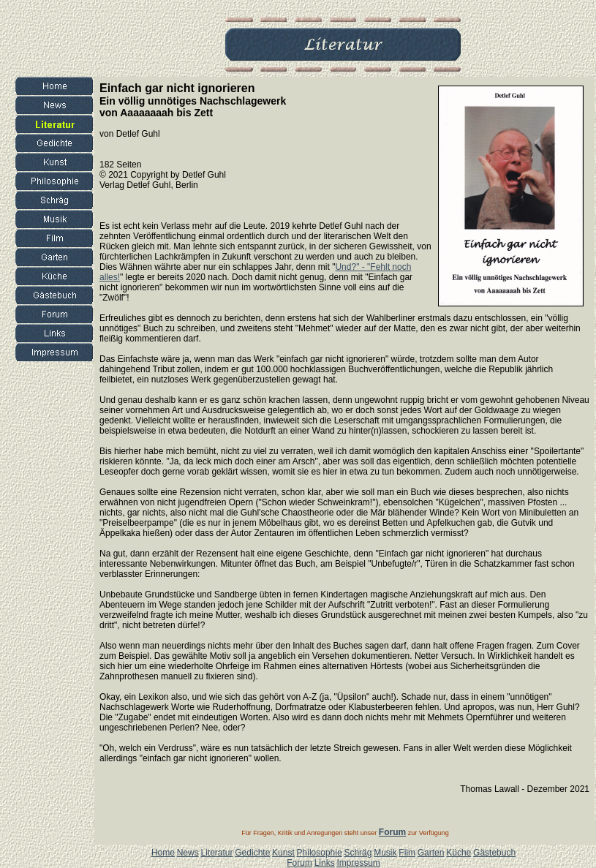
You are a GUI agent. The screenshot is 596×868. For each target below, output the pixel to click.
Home (163, 853)
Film (407, 853)
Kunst (283, 853)
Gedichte (252, 853)
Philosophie (320, 853)
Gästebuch (494, 853)
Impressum (358, 863)
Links (325, 863)
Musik (385, 853)
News (188, 853)
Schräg (358, 853)
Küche (459, 853)
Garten (431, 853)
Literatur (216, 853)
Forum (299, 863)
